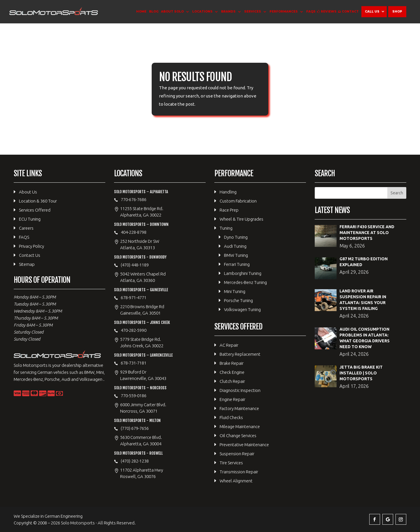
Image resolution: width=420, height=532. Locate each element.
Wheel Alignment (236, 481)
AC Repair (229, 345)
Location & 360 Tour (38, 201)
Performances (284, 12)
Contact (350, 12)
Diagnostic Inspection (240, 390)
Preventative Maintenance (244, 445)
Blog (154, 12)
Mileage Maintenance (240, 427)
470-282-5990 (134, 330)
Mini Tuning (235, 291)
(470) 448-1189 (135, 265)
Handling (228, 192)
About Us (28, 192)
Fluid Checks (231, 417)
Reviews (329, 12)
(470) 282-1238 (135, 461)
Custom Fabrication (238, 201)
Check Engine (232, 372)
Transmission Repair (239, 472)
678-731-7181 (134, 363)
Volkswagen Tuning (242, 309)
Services (253, 12)
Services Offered (35, 210)
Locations (202, 12)
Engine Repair (232, 399)
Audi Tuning (235, 246)
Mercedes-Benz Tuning (245, 282)
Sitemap (27, 264)
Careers (26, 228)
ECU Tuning (30, 219)
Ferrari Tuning (237, 264)
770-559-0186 (134, 396)
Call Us (372, 12)
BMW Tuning (236, 255)
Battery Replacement (240, 354)
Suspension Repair (237, 454)
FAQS (311, 12)
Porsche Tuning (238, 300)
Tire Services (231, 463)
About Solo (172, 12)
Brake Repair (232, 363)
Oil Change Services (238, 436)
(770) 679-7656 (135, 428)
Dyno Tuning (236, 237)
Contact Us (30, 255)
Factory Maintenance (239, 408)
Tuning (226, 228)
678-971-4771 (134, 298)
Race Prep (229, 210)
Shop (397, 12)
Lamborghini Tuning (243, 273)
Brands (228, 12)
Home (141, 12)
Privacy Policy (32, 246)
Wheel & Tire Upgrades (242, 219)
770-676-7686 (134, 199)
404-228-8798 (134, 232)
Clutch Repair (232, 381)
